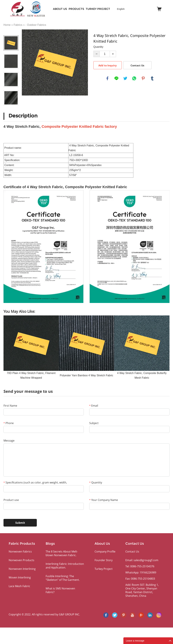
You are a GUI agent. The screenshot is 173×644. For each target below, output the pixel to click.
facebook (107, 78)
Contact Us (137, 65)
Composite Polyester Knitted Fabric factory (79, 127)
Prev (11, 31)
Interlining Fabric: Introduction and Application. (65, 566)
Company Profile (105, 552)
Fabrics (18, 25)
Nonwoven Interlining (22, 569)
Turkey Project (98, 9)
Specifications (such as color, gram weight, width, (35, 482)
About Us (60, 9)
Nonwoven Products (21, 560)
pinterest (143, 78)
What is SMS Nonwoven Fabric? (60, 590)
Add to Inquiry (108, 65)
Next (11, 110)
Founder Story (104, 560)
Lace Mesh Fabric (19, 586)
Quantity (96, 482)
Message (9, 441)
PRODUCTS (76, 9)
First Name (10, 406)
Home (7, 25)
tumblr (152, 78)
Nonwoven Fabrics (20, 552)
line (116, 78)
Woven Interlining (20, 577)
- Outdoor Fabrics (36, 25)
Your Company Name (104, 500)
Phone (9, 423)
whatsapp (134, 78)
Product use (11, 500)
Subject (94, 423)
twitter (125, 78)
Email (94, 406)
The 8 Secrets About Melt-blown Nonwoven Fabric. (62, 553)
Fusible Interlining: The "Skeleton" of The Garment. (63, 578)
